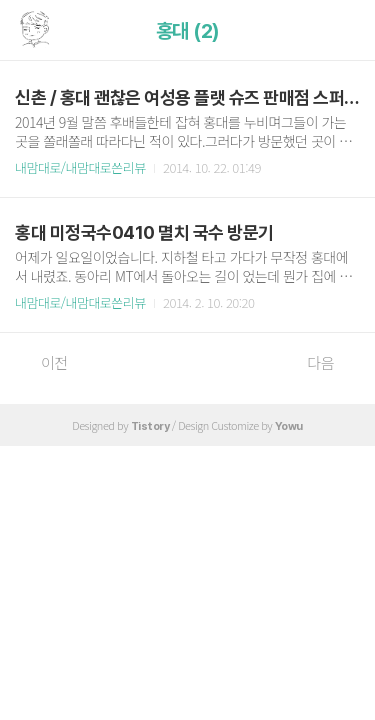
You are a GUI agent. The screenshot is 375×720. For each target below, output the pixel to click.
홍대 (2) (188, 31)
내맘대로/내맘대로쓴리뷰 (80, 167)
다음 (331, 363)
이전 (44, 363)
